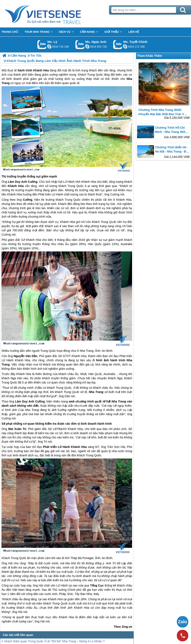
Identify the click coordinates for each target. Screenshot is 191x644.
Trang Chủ (53, 14)
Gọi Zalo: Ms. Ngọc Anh (80, 44)
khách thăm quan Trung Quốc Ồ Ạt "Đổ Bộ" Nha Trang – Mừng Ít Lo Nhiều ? (55, 641)
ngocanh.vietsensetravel (87, 46)
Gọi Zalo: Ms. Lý (42, 44)
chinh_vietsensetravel (125, 46)
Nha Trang (87, 351)
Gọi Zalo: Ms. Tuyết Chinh (118, 44)
